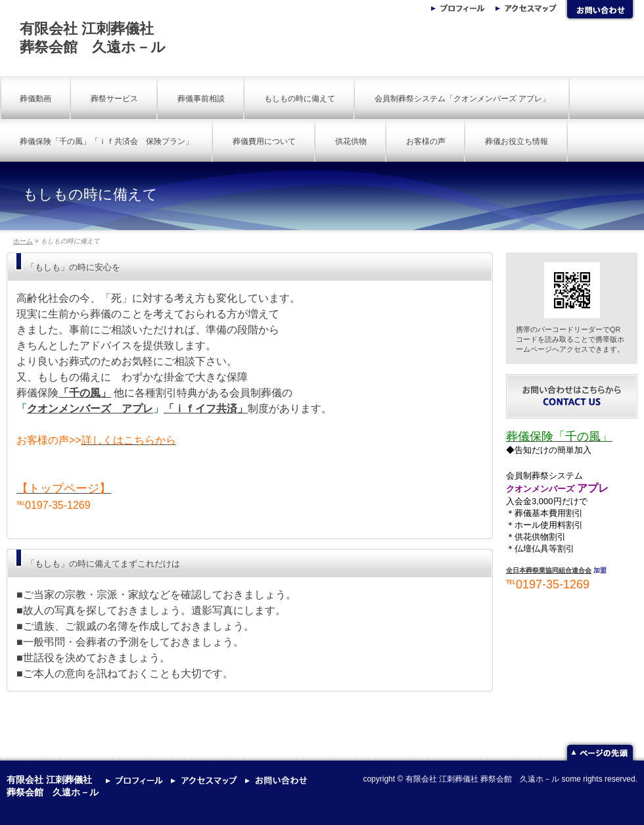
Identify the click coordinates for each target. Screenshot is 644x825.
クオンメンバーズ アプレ (90, 409)
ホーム (23, 241)
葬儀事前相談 (201, 99)
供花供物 (351, 141)
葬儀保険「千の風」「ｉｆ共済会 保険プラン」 (106, 141)
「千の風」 (85, 393)
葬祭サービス (114, 99)
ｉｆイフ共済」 (211, 409)
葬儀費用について (264, 141)
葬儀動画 (35, 99)
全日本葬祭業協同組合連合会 (549, 570)
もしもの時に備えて (300, 99)
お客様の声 (426, 141)
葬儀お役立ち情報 (517, 141)
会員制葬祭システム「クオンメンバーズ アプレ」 (462, 99)
